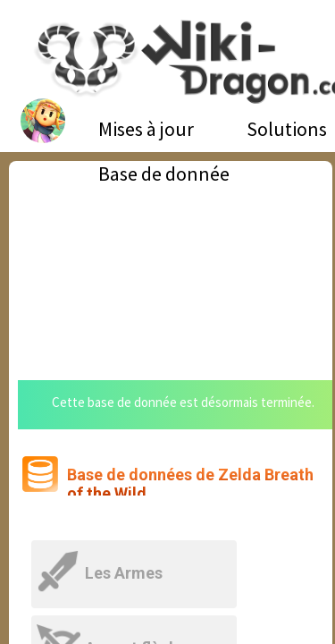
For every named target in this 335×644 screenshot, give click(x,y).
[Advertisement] (171, 259)
